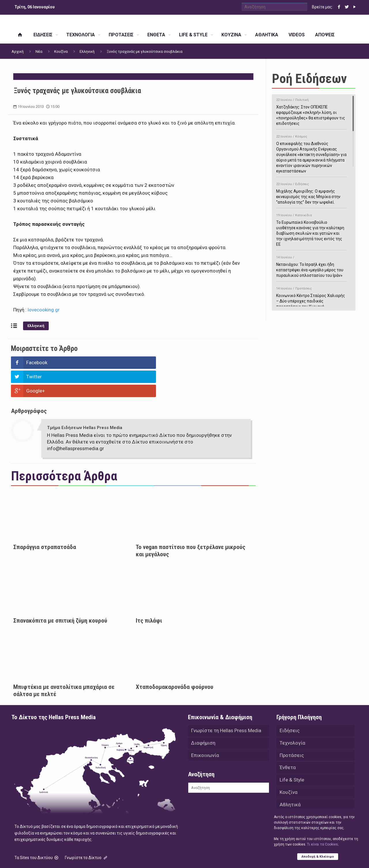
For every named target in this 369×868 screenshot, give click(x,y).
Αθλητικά (290, 779)
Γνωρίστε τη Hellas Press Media (226, 702)
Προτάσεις (292, 728)
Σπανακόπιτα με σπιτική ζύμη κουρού (60, 592)
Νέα (39, 51)
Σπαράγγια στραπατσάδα (45, 519)
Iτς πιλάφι (149, 592)
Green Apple (179, 856)
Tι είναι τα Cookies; (323, 844)
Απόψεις (289, 804)
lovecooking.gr (43, 310)
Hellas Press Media (86, 856)
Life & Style (292, 753)
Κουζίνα (61, 51)
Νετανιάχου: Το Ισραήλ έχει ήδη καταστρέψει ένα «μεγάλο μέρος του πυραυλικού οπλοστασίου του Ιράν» (311, 265)
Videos (287, 791)
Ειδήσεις (290, 702)
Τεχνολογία (292, 715)
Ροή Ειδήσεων (309, 79)
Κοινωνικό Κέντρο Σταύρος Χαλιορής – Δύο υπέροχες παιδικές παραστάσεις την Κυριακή (311, 297)
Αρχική (18, 51)
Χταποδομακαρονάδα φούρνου (175, 659)
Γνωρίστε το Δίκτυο (86, 829)
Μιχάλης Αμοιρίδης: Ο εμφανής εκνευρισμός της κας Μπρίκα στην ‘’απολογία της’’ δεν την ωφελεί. (311, 192)
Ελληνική (87, 51)
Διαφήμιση (203, 715)
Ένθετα (288, 741)
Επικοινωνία (205, 728)
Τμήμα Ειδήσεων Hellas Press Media (85, 399)
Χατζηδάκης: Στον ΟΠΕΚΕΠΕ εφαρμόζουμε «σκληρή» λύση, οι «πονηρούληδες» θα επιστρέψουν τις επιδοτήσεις (311, 111)
